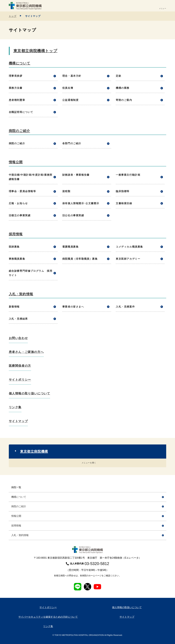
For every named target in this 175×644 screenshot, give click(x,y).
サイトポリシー (20, 380)
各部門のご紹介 (72, 143)
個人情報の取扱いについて (127, 607)
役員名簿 (68, 88)
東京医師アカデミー (128, 259)
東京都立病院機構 (34, 451)
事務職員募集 (17, 259)
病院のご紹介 (19, 131)
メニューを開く (89, 463)
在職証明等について (21, 112)
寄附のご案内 (124, 100)
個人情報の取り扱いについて (30, 393)
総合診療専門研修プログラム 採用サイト (31, 273)
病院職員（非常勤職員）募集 (80, 259)
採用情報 (16, 234)
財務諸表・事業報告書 (76, 175)
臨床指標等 (123, 191)
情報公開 (16, 162)
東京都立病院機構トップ (35, 51)
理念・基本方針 (72, 76)
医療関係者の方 (20, 366)
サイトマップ (18, 421)
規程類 (66, 191)
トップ (13, 16)
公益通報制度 (70, 100)
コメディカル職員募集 (129, 247)
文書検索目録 (124, 203)
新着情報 (14, 307)
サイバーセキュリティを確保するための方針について (48, 617)
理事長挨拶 (16, 76)
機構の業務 (123, 88)
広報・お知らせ (18, 203)
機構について (20, 63)
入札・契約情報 (21, 294)
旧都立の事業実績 (20, 215)
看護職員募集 (70, 247)
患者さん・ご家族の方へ (26, 352)
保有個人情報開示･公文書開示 (81, 203)
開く (163, 487)
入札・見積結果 (18, 319)
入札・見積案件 (125, 307)
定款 (118, 76)
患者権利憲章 (17, 100)
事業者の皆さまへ (73, 307)
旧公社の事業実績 (73, 215)
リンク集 (15, 407)
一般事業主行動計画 (128, 175)
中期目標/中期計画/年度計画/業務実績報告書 (31, 177)
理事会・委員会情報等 (22, 191)
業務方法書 (16, 88)
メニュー (163, 8)
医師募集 (14, 247)
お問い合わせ (18, 338)
